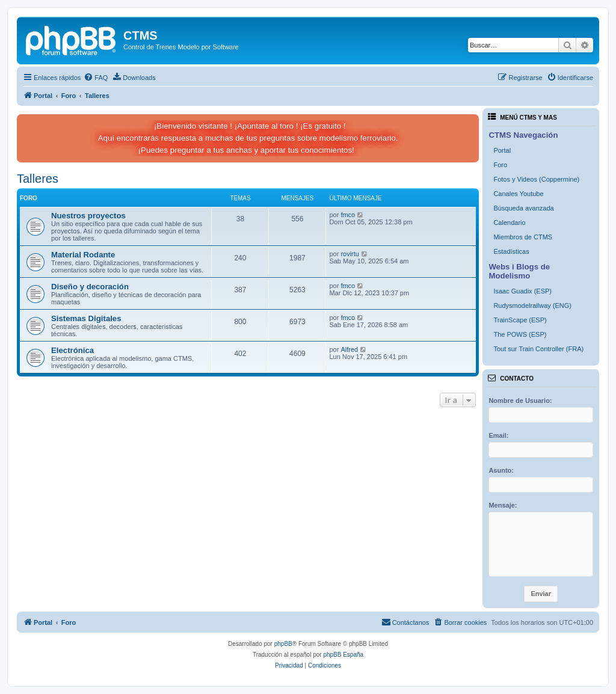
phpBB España (343, 655)
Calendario (509, 223)
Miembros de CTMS (523, 237)
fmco (348, 215)
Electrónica (72, 350)
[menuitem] (96, 78)
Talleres (38, 179)
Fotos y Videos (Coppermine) (536, 179)
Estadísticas (511, 251)
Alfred (349, 349)
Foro (500, 165)
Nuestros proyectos (88, 216)
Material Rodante (83, 255)
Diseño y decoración (90, 287)
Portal (502, 150)
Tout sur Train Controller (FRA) (538, 349)
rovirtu (350, 254)
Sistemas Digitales (86, 318)
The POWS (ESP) (520, 334)
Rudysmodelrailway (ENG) (532, 306)
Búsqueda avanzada (523, 208)
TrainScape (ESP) (520, 320)
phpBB (283, 644)
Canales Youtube (518, 194)
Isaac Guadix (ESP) (522, 291)
